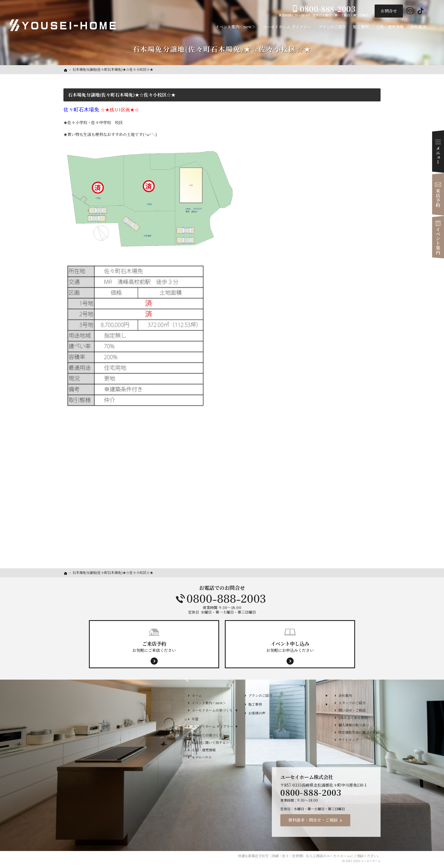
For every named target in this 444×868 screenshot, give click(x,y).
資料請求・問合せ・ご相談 (313, 820)
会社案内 (345, 695)
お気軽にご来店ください (154, 646)
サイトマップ (348, 740)
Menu (438, 152)
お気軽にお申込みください (290, 646)
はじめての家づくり (207, 735)
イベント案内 (438, 237)
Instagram (410, 11)
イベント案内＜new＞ (209, 703)
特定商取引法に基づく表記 (359, 732)
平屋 (195, 719)
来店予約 (438, 194)
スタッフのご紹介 (352, 703)
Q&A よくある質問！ (355, 717)
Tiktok (421, 11)
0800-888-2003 (222, 599)
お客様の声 (257, 713)
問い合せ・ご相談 (352, 710)
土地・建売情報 (204, 750)
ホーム (197, 695)
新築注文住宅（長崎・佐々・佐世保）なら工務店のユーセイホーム (299, 856)
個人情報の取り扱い (354, 725)
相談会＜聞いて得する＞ (210, 742)
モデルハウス (202, 757)
